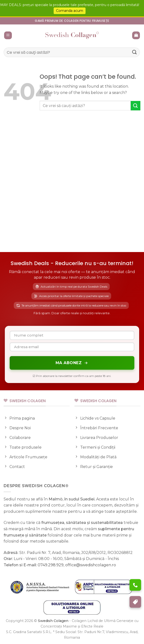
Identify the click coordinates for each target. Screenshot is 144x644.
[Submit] (135, 52)
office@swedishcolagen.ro (91, 565)
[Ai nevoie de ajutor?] (135, 585)
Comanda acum (70, 11)
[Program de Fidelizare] (135, 602)
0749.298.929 (51, 565)
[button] (8, 35)
